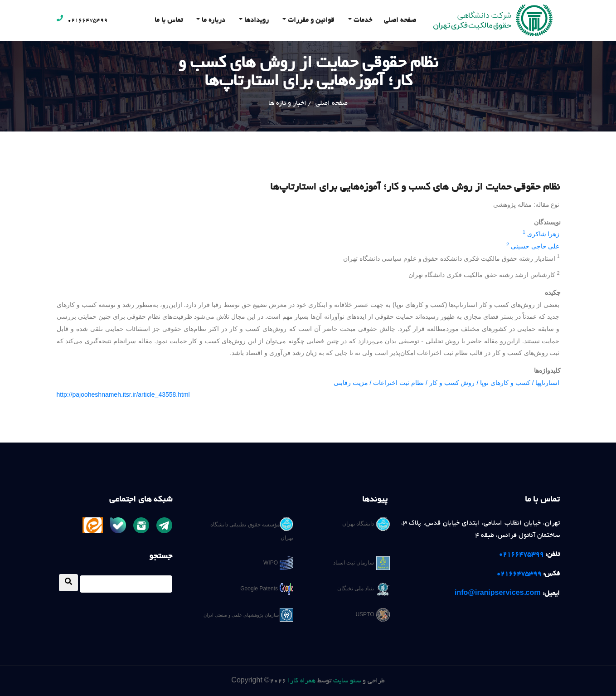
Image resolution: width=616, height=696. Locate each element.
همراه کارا (302, 681)
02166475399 (82, 21)
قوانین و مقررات (310, 20)
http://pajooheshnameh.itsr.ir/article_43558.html (123, 394)
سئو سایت (347, 681)
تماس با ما (169, 20)
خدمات (362, 20)
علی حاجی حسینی (535, 246)
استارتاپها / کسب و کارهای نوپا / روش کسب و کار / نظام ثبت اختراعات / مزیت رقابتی (447, 383)
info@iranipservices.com (497, 594)
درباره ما (213, 20)
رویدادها (256, 20)
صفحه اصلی (400, 20)
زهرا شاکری (543, 234)
